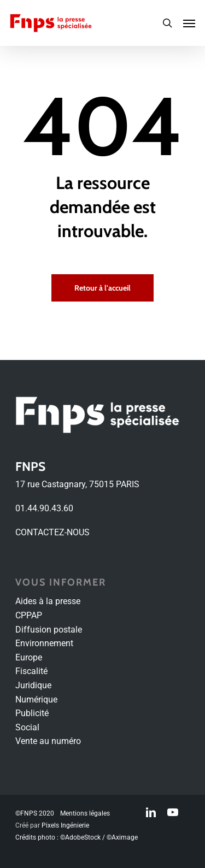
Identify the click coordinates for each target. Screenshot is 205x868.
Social (27, 727)
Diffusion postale (49, 630)
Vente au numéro (48, 741)
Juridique (33, 685)
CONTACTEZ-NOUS (52, 532)
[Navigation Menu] (189, 23)
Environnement (44, 643)
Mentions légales (85, 813)
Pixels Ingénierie (65, 825)
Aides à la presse (48, 601)
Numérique (36, 699)
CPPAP (29, 615)
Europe (29, 657)
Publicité (32, 713)
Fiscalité (31, 671)
